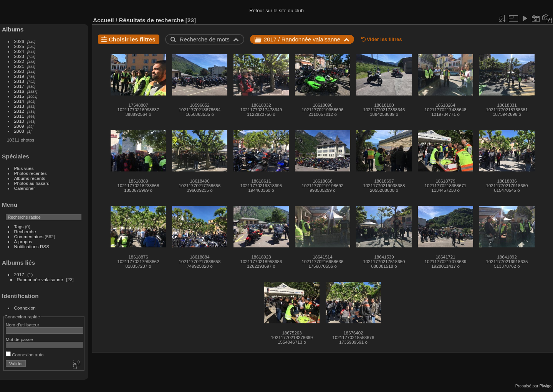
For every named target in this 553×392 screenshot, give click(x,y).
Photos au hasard (32, 183)
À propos (23, 241)
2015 (19, 96)
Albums (13, 29)
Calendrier (25, 188)
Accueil (103, 20)
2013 (19, 106)
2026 (19, 41)
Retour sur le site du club (276, 11)
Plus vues (24, 168)
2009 (19, 126)
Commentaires (29, 236)
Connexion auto (25, 355)
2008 (19, 131)
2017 (19, 86)
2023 (19, 56)
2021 (19, 66)
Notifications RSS (32, 246)
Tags (19, 226)
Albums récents (30, 178)
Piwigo (546, 386)
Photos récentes (31, 173)
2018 (19, 81)
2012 (19, 111)
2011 (19, 116)
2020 (19, 71)
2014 (19, 101)
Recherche (25, 231)
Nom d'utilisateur (22, 325)
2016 (19, 91)
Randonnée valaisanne (40, 279)
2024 (19, 51)
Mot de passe (19, 339)
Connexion (25, 308)
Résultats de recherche (151, 20)
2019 (19, 76)
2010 (19, 121)
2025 (19, 46)
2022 (19, 61)
